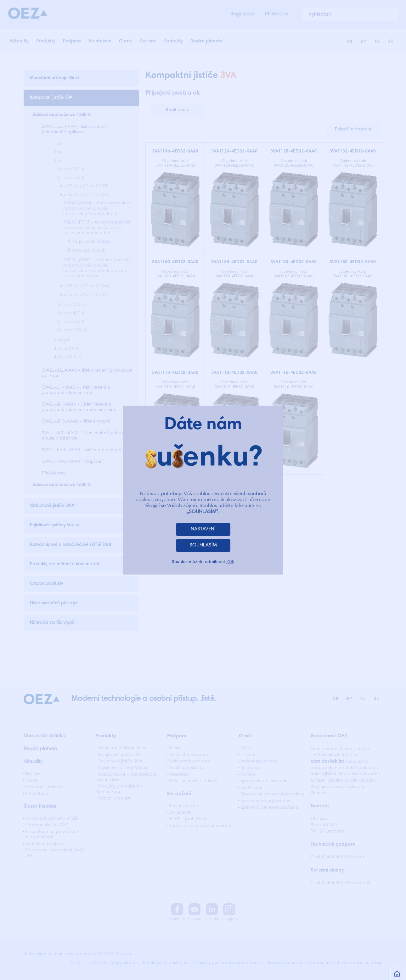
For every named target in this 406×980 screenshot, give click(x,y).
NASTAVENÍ (203, 529)
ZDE (230, 562)
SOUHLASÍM (203, 545)
